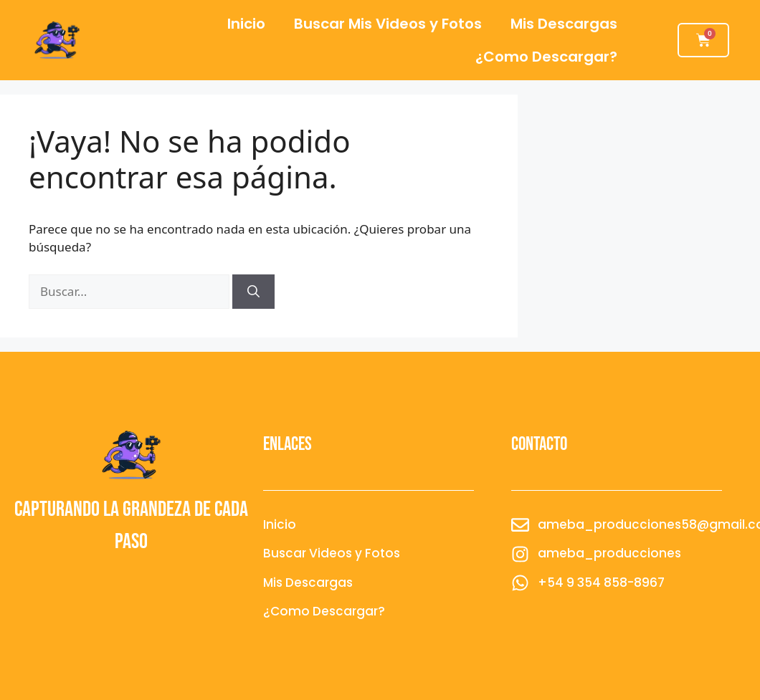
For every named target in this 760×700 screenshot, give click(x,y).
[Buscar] (253, 292)
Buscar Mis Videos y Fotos (388, 24)
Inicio (246, 24)
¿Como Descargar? (546, 57)
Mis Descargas (564, 24)
